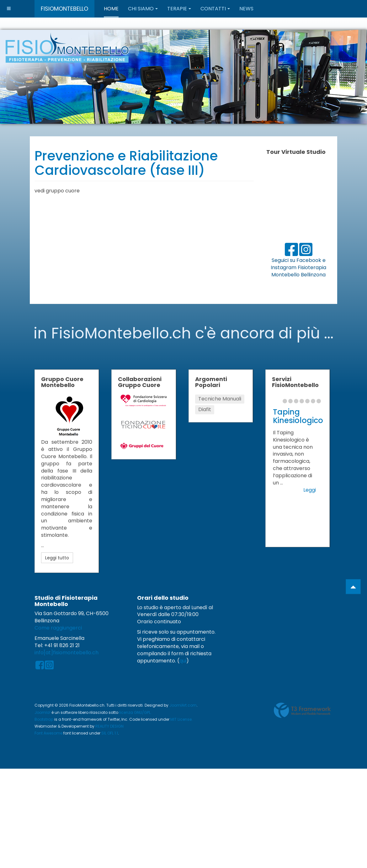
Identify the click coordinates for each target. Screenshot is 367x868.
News (246, 9)
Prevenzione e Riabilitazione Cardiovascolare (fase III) (126, 163)
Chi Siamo (143, 9)
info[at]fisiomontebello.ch (66, 653)
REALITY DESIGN (109, 726)
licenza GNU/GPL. (135, 712)
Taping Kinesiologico (298, 416)
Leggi (310, 490)
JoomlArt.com (183, 705)
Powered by (302, 710)
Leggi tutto (57, 558)
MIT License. (181, 719)
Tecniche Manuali (220, 399)
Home (111, 9)
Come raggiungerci (58, 628)
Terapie (179, 9)
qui (183, 661)
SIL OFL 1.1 (110, 733)
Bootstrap (44, 719)
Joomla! (43, 712)
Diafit (205, 409)
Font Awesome (48, 733)
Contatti (215, 9)
